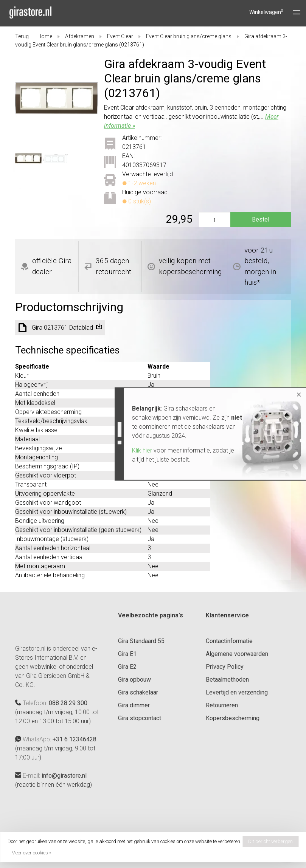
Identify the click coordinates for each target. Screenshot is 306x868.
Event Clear (120, 36)
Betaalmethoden (227, 680)
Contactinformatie (229, 641)
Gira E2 (127, 667)
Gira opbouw (134, 680)
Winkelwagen (266, 12)
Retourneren (222, 705)
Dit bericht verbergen (270, 841)
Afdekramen (80, 36)
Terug (22, 36)
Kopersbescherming (233, 718)
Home (45, 36)
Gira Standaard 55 (141, 641)
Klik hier (127, 450)
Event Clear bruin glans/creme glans (189, 36)
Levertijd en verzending (237, 692)
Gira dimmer (134, 705)
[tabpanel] (57, 98)
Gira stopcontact (140, 718)
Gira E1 (127, 654)
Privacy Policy (225, 667)
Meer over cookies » (31, 853)
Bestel (261, 219)
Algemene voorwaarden (237, 654)
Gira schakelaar (138, 692)
